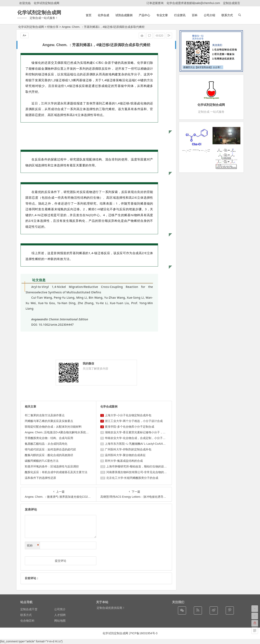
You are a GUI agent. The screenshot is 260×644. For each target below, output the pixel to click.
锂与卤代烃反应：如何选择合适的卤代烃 (50, 449)
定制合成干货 (29, 609)
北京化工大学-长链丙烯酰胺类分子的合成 (132, 478)
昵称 (33, 546)
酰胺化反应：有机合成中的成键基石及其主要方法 (56, 472)
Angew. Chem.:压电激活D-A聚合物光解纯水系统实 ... (58, 432)
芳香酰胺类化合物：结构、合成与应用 (49, 438)
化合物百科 (27, 621)
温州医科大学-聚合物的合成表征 (125, 455)
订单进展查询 (155, 3)
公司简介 (60, 609)
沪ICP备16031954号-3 (143, 633)
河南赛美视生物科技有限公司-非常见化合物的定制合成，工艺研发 (148, 472)
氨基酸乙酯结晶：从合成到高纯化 (46, 444)
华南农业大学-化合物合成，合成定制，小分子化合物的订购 (142, 438)
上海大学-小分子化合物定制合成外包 (128, 415)
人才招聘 (60, 615)
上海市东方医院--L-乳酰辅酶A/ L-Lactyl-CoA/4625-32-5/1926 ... (145, 444)
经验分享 (53, 27)
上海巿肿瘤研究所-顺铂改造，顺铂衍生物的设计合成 (139, 466)
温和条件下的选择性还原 (40, 478)
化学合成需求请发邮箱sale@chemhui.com (193, 3)
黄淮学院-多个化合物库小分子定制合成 (129, 427)
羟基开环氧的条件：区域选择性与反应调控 (52, 466)
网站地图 (60, 621)
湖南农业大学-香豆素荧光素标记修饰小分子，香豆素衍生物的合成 (147, 432)
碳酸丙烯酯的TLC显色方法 (42, 461)
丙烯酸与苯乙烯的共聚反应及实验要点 (49, 421)
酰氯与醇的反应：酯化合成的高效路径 (49, 455)
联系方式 (26, 615)
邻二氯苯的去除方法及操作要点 (45, 415)
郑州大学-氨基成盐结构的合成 (124, 461)
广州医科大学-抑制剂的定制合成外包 (128, 449)
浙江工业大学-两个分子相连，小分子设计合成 (134, 421)
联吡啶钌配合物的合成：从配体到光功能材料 (53, 427)
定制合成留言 (232, 3)
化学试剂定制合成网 (47, 3)
